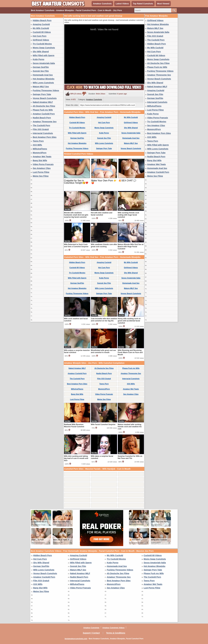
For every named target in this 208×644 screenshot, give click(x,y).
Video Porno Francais (43, 164)
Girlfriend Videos (41, 40)
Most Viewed (163, 4)
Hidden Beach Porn (42, 20)
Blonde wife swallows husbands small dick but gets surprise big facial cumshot (76, 215)
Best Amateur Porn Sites (45, 137)
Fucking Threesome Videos (46, 90)
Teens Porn (38, 141)
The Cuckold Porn (41, 125)
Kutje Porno (38, 59)
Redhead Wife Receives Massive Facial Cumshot (74, 426)
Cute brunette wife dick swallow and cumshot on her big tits (104, 320)
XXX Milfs (37, 145)
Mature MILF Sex (41, 87)
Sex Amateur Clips (42, 168)
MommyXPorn (40, 153)
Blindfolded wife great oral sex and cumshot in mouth (103, 351)
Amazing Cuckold (41, 24)
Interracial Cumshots (43, 133)
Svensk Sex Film (41, 71)
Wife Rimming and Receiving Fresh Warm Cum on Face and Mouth (130, 352)
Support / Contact (91, 633)
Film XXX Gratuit (41, 129)
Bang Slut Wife (40, 160)
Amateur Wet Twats (42, 157)
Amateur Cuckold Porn (44, 114)
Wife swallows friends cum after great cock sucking (104, 246)
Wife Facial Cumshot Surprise (103, 424)
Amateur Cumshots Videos (113, 628)
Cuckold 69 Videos (42, 32)
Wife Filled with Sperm (44, 55)
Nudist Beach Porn (42, 118)
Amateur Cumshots (102, 4)
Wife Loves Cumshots (43, 83)
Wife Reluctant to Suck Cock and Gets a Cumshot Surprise (76, 246)
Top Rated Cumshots (143, 4)
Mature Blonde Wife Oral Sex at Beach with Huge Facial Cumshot (131, 247)
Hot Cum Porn (40, 36)
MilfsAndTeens (40, 149)
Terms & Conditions (116, 633)
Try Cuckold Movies (42, 44)
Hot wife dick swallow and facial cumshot (102, 214)
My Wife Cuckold (41, 28)
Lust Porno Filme (41, 172)
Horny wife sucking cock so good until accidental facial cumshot (129, 321)
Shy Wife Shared (41, 52)
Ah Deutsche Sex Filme (44, 106)
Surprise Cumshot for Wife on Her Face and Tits (130, 457)
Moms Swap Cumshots (44, 48)
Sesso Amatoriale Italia (44, 63)
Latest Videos (122, 4)
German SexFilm (41, 67)
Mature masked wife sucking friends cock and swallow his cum (130, 427)
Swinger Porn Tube (42, 94)
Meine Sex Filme (41, 176)
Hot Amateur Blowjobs (44, 79)
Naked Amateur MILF (43, 102)
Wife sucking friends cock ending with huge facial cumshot (128, 215)
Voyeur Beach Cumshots (45, 98)
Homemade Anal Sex (43, 75)
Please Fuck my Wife (43, 110)
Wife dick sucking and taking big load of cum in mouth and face (76, 458)
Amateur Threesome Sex (45, 122)
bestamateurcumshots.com (76, 639)
